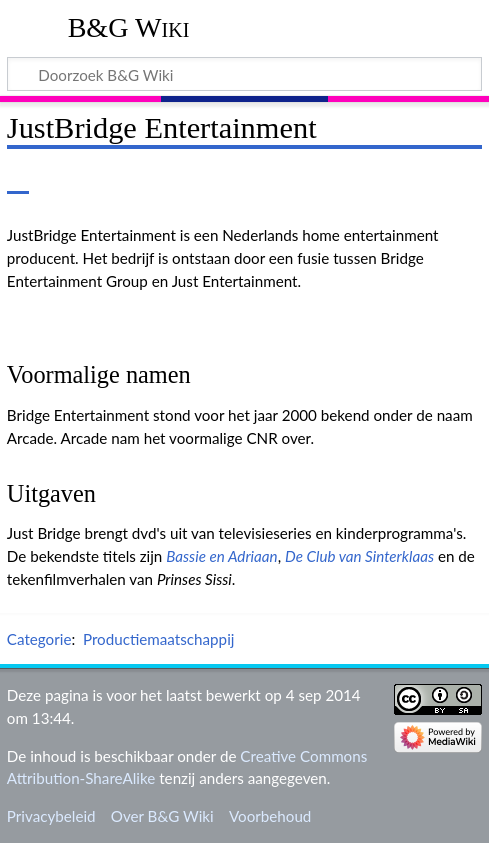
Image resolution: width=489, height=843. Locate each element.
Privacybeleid (51, 816)
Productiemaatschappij (159, 639)
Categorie (39, 639)
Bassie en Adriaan (221, 556)
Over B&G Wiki (162, 816)
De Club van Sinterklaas (359, 556)
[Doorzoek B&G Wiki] (244, 74)
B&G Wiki (129, 27)
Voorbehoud (270, 816)
